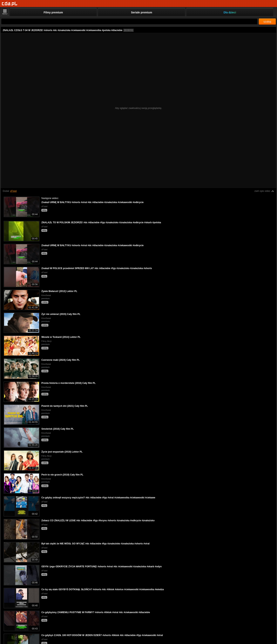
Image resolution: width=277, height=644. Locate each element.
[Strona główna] (10, 4)
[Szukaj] (129, 21)
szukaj (267, 22)
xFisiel (13, 191)
